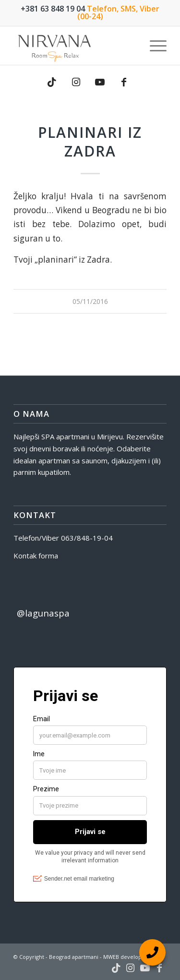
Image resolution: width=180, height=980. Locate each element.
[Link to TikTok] (52, 82)
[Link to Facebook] (124, 82)
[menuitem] (153, 46)
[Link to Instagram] (76, 82)
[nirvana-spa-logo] (75, 46)
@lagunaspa (43, 613)
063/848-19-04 (87, 538)
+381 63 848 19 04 (53, 9)
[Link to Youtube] (100, 82)
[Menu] (153, 46)
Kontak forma (36, 556)
